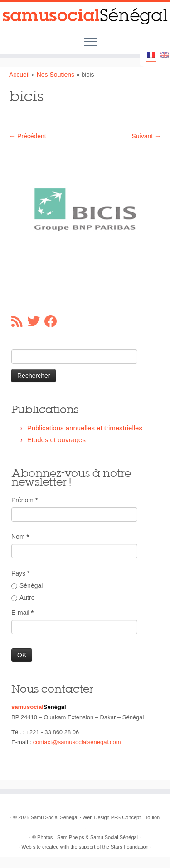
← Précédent (28, 136)
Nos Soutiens (56, 75)
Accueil (19, 75)
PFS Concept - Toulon (135, 817)
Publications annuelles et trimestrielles (85, 428)
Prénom (24, 500)
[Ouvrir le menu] (91, 42)
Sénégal (27, 585)
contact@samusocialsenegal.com (77, 742)
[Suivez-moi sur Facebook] (53, 321)
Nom (20, 537)
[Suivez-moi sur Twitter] (36, 321)
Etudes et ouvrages (56, 440)
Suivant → (146, 136)
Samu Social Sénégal (55, 817)
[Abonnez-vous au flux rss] (19, 321)
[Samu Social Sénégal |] (85, 17)
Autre (23, 598)
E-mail (22, 613)
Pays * (20, 573)
